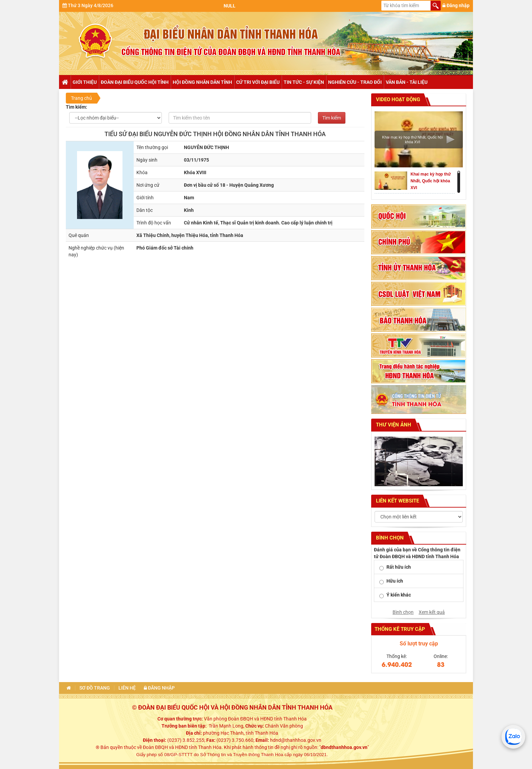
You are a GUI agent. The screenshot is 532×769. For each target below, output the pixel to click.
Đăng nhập (456, 5)
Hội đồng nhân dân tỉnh (202, 82)
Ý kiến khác (399, 595)
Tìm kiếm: (77, 107)
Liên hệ (127, 688)
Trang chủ (65, 82)
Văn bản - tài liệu (407, 82)
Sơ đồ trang (95, 688)
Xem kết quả (432, 612)
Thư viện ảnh (393, 425)
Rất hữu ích (399, 567)
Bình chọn (403, 612)
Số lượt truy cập (419, 644)
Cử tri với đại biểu (258, 82)
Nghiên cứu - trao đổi (355, 82)
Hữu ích (395, 581)
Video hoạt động (397, 99)
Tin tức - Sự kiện (304, 82)
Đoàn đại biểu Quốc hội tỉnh (135, 82)
